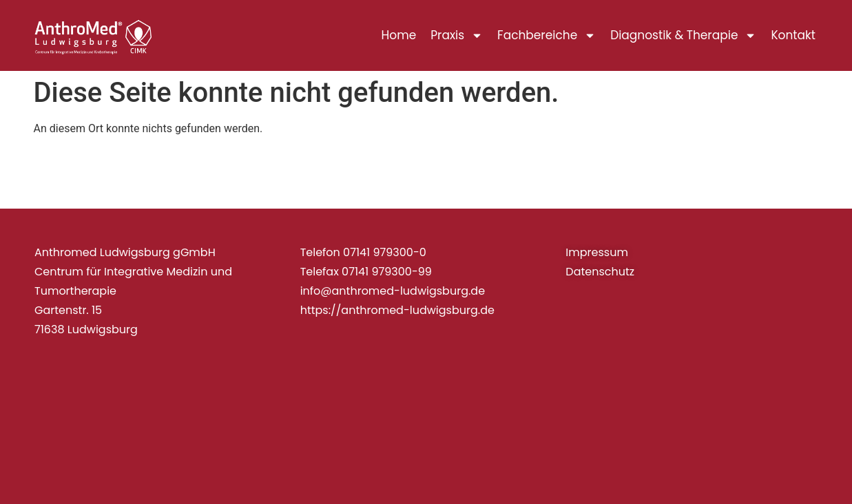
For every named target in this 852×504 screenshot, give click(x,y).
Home (399, 35)
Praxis (457, 35)
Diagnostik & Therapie (683, 35)
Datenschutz (600, 272)
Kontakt (793, 35)
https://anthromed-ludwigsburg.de (397, 310)
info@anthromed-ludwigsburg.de (393, 291)
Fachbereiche (547, 35)
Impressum (597, 252)
